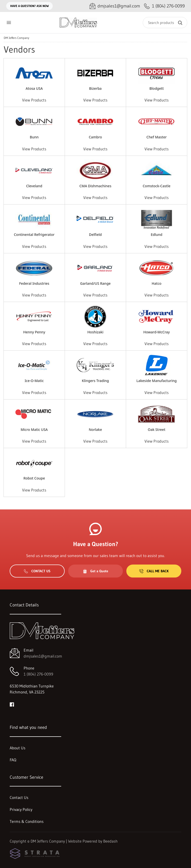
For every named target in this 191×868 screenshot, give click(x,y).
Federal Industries (34, 283)
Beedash (110, 841)
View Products (34, 100)
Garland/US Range (95, 283)
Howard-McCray (157, 332)
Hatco (157, 283)
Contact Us (37, 571)
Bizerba (95, 88)
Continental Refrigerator (34, 235)
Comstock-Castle (157, 186)
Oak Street (157, 430)
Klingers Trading (95, 381)
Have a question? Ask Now (29, 6)
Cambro (95, 137)
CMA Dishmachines (95, 186)
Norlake (95, 430)
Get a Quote (95, 571)
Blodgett (157, 88)
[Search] (165, 23)
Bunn (34, 137)
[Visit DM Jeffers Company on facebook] (12, 704)
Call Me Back (154, 571)
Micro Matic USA (34, 430)
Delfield (95, 235)
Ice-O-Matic (34, 381)
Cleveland (34, 186)
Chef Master (157, 137)
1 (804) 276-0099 (38, 674)
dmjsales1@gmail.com (43, 656)
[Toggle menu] (9, 23)
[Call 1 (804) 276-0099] (164, 6)
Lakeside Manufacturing (157, 381)
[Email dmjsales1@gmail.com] (115, 6)
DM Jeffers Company (16, 38)
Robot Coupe (34, 478)
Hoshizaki (95, 332)
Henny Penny (34, 332)
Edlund (157, 235)
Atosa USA (34, 88)
